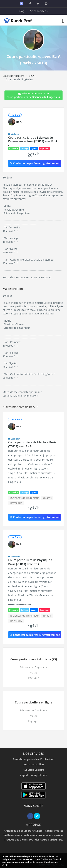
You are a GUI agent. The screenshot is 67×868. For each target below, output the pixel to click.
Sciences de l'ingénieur (33, 667)
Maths (34, 673)
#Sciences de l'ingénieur (24, 498)
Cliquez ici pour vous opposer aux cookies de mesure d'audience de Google (32, 862)
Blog (22, 11)
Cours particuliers (13, 76)
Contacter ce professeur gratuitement (35, 163)
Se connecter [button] (39, 11)
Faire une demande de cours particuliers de (33, 95)
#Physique (16, 503)
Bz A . (32, 76)
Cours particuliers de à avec (33, 141)
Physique (33, 678)
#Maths (47, 498)
